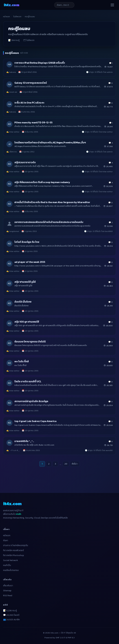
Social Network (11, 560)
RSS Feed (8, 596)
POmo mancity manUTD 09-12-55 (33, 122)
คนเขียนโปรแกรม (11, 570)
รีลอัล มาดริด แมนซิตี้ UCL (28, 381)
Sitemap (7, 591)
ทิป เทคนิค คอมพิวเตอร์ (13, 550)
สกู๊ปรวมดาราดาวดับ (25, 162)
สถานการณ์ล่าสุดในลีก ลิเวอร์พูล (31, 401)
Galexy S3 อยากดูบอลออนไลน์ (31, 83)
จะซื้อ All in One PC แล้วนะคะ (29, 103)
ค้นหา (6, 540)
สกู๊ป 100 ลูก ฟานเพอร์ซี (27, 322)
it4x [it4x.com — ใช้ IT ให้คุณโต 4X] (11, 5)
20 (66, 464)
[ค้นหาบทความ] (64, 5)
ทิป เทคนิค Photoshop (13, 555)
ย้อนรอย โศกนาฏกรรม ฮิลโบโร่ (30, 342)
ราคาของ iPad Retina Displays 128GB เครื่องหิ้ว (40, 63)
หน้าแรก (7, 17)
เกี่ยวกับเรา (8, 586)
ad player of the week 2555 (30, 262)
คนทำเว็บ (7, 565)
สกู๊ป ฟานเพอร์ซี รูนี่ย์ (25, 282)
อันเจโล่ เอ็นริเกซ (23, 302)
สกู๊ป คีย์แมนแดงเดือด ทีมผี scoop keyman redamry (42, 182)
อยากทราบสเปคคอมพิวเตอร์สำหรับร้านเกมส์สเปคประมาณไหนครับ (49, 222)
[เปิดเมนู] (112, 5)
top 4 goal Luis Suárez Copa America (35, 421)
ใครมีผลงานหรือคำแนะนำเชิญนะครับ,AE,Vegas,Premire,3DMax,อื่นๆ (50, 142)
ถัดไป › (75, 464)
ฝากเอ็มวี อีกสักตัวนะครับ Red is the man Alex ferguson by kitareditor (52, 202)
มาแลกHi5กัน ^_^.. (24, 441)
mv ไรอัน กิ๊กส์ (22, 361)
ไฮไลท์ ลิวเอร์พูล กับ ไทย (27, 242)
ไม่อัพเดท (17, 17)
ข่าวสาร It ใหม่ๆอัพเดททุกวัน (15, 545)
